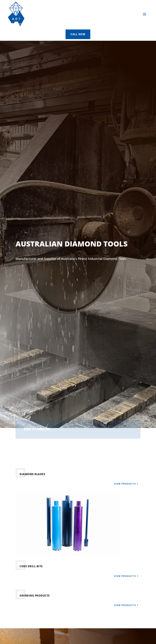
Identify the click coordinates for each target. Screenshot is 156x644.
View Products (125, 484)
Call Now (78, 34)
